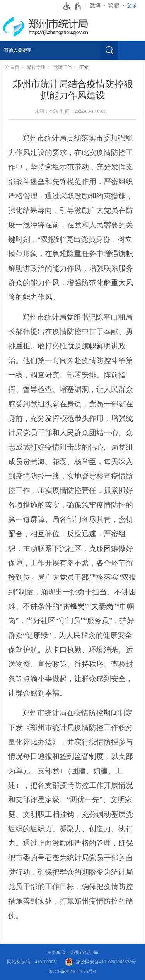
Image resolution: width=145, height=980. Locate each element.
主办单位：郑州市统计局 (73, 952)
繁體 (114, 6)
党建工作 (63, 67)
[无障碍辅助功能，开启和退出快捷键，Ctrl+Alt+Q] (72, 6)
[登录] (134, 6)
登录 (132, 6)
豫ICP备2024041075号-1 (72, 971)
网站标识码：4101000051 (32, 962)
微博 (95, 6)
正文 (84, 67)
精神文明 (36, 67)
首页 (15, 67)
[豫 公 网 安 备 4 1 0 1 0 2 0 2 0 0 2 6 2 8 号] (101, 962)
